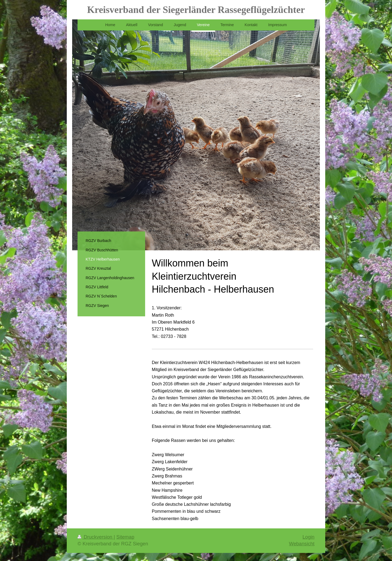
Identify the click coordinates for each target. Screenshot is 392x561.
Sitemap (125, 537)
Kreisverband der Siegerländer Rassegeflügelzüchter (196, 10)
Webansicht (302, 544)
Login (308, 537)
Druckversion (96, 537)
